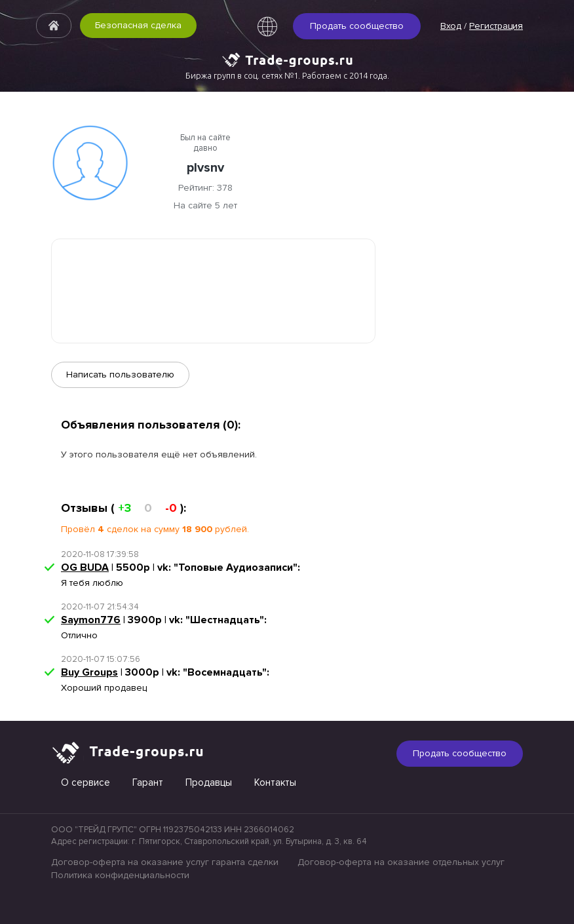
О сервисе (86, 782)
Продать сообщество (357, 26)
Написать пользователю (120, 375)
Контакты (275, 782)
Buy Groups (89, 672)
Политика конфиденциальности (120, 875)
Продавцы (209, 782)
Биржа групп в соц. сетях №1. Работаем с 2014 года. (287, 75)
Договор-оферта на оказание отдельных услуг (401, 862)
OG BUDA (85, 568)
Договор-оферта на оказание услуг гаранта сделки (165, 862)
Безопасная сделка (138, 25)
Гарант (148, 782)
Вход (451, 26)
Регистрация (496, 26)
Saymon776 (91, 620)
